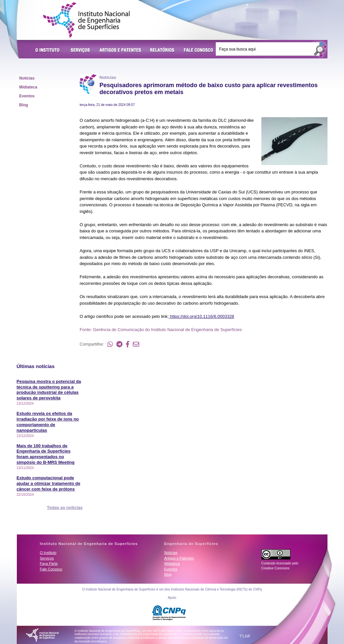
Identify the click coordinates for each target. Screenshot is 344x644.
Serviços (81, 51)
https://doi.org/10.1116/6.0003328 (202, 316)
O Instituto (49, 51)
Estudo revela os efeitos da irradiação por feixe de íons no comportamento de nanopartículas (48, 422)
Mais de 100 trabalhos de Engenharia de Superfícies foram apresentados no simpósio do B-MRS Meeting (46, 454)
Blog (24, 105)
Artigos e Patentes (120, 51)
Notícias (27, 78)
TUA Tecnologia (244, 636)
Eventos (27, 96)
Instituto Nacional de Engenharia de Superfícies (86, 20)
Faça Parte (49, 563)
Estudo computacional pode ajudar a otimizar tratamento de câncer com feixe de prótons (48, 483)
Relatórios (162, 51)
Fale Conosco (199, 51)
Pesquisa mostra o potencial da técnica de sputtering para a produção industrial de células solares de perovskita (49, 390)
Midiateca (28, 87)
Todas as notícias (65, 508)
